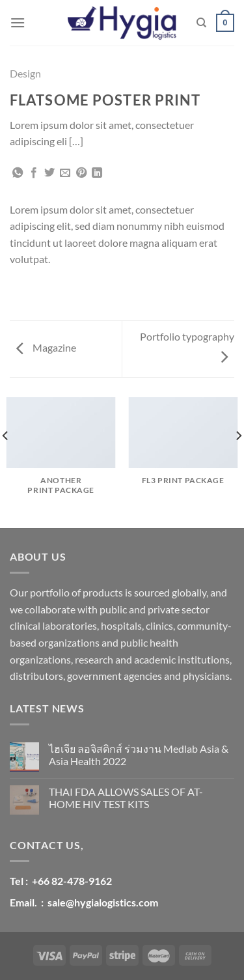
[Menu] (18, 22)
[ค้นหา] (201, 23)
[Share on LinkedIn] (97, 173)
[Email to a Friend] (65, 173)
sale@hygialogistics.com (103, 902)
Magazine (46, 347)
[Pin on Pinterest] (81, 173)
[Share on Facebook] (34, 173)
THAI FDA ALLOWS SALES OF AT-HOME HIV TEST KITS (126, 798)
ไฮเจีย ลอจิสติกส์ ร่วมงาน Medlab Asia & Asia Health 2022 (139, 755)
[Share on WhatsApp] (18, 173)
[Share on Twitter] (49, 173)
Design (25, 73)
